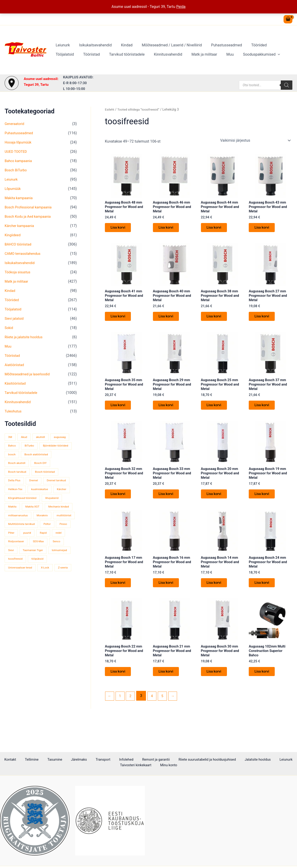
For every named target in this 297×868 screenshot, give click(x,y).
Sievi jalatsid (15, 318)
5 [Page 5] (166, 716)
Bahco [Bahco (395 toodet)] (13, 446)
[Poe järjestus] (255, 140)
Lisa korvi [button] (120, 230)
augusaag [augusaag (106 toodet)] (64, 437)
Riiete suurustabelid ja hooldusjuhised (197, 760)
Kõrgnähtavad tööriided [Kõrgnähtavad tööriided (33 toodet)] (24, 507)
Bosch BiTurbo (17, 170)
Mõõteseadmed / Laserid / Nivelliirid (165, 45)
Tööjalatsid (273, 45)
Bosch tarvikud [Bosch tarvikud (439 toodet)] (41, 472)
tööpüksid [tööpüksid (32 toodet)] (15, 587)
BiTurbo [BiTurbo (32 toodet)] (31, 446)
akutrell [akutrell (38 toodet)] (43, 437)
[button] (240, 54)
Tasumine (60, 760)
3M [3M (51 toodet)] (10, 437)
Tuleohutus (14, 411)
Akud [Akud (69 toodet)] (25, 437)
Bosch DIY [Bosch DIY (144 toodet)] (15, 472)
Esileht (110, 109)
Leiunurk (62, 45)
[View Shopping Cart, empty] (288, 19)
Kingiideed (13, 235)
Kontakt (24, 760)
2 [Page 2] (132, 716)
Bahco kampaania (19, 161)
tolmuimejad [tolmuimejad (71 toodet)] (17, 578)
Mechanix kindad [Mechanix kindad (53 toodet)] (19, 525)
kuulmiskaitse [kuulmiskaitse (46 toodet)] (18, 499)
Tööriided (249, 45)
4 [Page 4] (154, 716)
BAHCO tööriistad (19, 244)
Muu (194, 54)
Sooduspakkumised (224, 54)
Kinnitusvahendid (136, 54)
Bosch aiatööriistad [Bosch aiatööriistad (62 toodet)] (21, 463)
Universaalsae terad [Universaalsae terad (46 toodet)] (44, 587)
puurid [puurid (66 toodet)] (46, 551)
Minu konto (168, 766)
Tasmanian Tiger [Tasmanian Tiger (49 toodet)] (53, 569)
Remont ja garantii (147, 760)
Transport (101, 760)
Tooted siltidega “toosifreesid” (141, 109)
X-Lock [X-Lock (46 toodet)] (13, 595)
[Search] (287, 85)
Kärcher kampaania (21, 226)
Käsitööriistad (16, 383)
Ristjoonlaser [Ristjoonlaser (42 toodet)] (33, 560)
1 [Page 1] (121, 716)
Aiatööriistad (15, 365)
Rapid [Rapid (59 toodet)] (64, 551)
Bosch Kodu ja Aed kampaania (30, 216)
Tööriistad (63, 54)
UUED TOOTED (17, 152)
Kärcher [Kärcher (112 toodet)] (41, 499)
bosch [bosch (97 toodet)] (49, 455)
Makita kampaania (20, 198)
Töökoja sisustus (19, 272)
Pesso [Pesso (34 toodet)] (12, 551)
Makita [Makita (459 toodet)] (13, 516)
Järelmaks (81, 760)
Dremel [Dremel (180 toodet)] (67, 481)
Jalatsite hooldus (246, 760)
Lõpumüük (13, 189)
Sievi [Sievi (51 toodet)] (29, 569)
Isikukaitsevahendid (93, 45)
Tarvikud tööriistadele (96, 54)
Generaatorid (15, 124)
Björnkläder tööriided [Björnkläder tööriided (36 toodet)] (22, 455)
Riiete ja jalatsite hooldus (25, 337)
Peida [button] (181, 7)
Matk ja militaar (170, 54)
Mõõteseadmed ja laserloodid (29, 374)
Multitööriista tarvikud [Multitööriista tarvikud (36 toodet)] (23, 543)
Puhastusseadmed (218, 45)
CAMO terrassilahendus (24, 254)
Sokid (9, 328)
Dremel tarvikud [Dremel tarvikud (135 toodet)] (19, 490)
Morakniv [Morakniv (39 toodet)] (14, 534)
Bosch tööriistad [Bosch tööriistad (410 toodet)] (19, 481)
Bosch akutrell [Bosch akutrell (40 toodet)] (53, 463)
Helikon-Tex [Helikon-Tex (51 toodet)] (46, 490)
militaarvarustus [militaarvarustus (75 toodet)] (51, 525)
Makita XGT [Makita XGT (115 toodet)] (35, 516)
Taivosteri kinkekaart (138, 766)
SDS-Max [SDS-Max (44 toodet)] (57, 560)
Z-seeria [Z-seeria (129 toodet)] (32, 595)
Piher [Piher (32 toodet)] (29, 551)
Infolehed (121, 760)
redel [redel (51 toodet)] (12, 560)
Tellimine (41, 760)
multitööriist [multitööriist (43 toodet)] (38, 534)
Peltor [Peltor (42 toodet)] (51, 543)
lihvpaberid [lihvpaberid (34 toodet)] (56, 507)
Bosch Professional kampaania (30, 207)
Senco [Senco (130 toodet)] (12, 569)
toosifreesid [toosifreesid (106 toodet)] (42, 578)
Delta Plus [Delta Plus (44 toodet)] (46, 481)
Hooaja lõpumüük (19, 142)
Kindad (122, 45)
